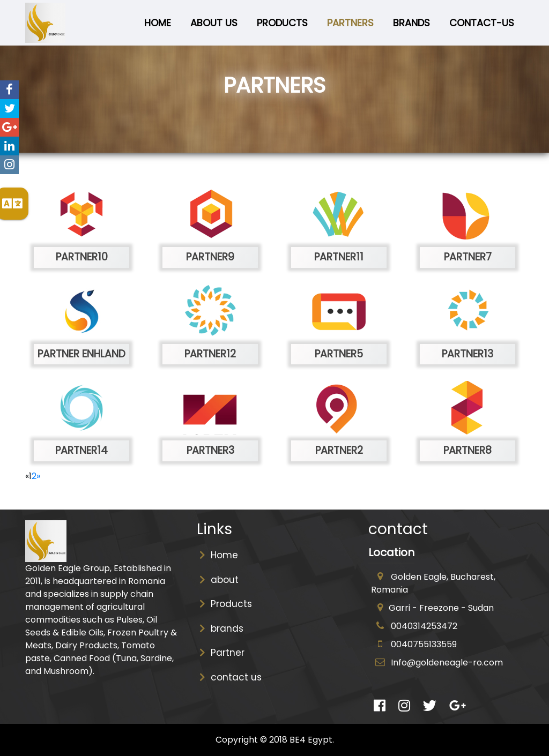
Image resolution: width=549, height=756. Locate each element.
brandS (411, 23)
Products (282, 23)
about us (214, 23)
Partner (222, 653)
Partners (350, 23)
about (219, 580)
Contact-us (482, 23)
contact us (231, 677)
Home (160, 22)
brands (221, 628)
